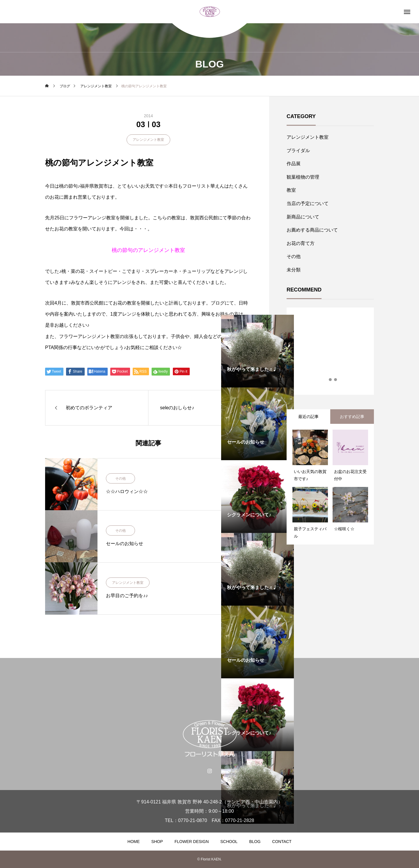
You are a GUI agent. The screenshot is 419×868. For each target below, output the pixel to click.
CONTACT (282, 842)
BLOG (255, 842)
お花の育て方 (301, 243)
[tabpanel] (258, 424)
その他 (120, 479)
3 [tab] (336, 380)
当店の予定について (308, 203)
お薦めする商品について (312, 230)
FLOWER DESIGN (192, 842)
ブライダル (298, 151)
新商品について (303, 217)
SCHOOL (229, 842)
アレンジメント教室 (148, 140)
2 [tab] (331, 380)
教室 (291, 190)
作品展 (294, 164)
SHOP (157, 842)
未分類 (294, 270)
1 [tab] (325, 380)
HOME (134, 842)
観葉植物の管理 (303, 177)
